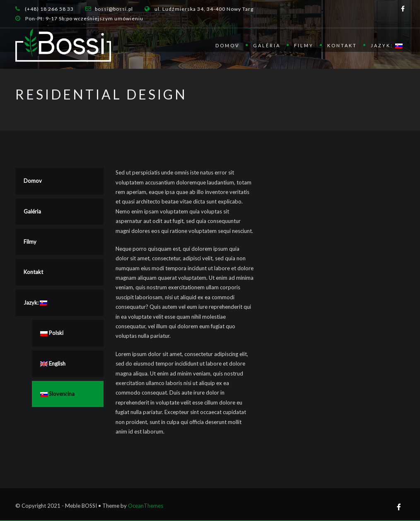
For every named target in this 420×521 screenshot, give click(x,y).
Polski (52, 333)
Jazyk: (387, 46)
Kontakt (342, 45)
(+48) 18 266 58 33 (49, 9)
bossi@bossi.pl (114, 9)
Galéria (267, 45)
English (53, 363)
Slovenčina (57, 394)
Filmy (304, 45)
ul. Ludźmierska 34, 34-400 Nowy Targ (204, 9)
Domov (227, 45)
